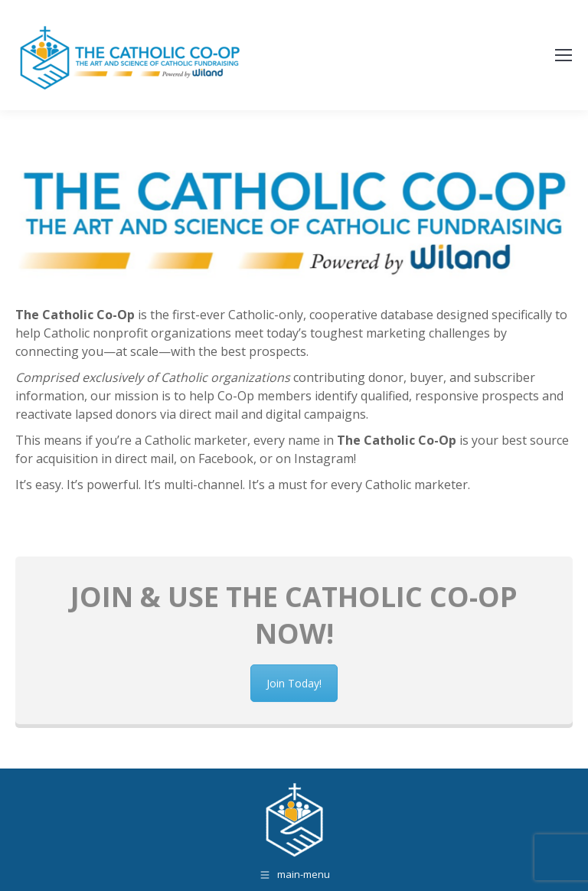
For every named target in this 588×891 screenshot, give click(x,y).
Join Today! (294, 724)
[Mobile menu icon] (563, 55)
